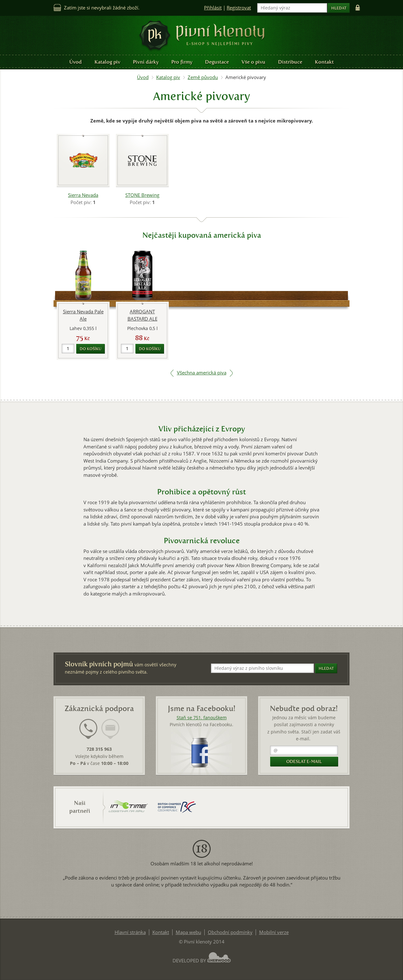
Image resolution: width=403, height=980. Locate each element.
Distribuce (290, 62)
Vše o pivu (253, 62)
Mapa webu (188, 932)
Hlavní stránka (130, 932)
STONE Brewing (142, 195)
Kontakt (324, 62)
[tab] (88, 733)
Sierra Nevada (83, 195)
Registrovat (239, 8)
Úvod (76, 62)
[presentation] (88, 729)
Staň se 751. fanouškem (202, 718)
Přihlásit (213, 8)
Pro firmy (182, 62)
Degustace (217, 62)
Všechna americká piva (202, 373)
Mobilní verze (274, 932)
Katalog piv (107, 62)
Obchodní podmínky (230, 932)
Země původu (203, 77)
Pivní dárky (146, 62)
